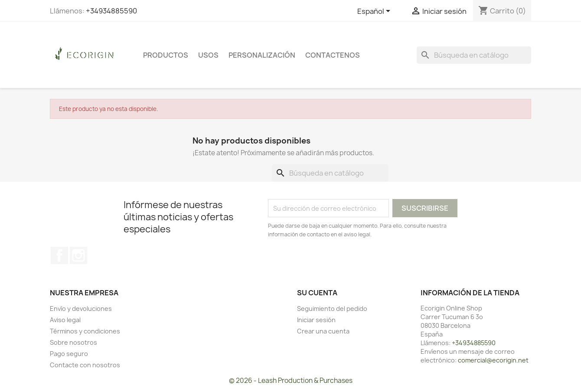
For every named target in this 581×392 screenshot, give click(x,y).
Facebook (59, 255)
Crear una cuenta (323, 331)
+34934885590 (111, 11)
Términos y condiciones (85, 331)
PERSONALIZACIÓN (262, 55)
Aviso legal (65, 320)
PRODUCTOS (166, 55)
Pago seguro (69, 354)
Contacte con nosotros (85, 365)
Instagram (78, 255)
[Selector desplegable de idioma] (375, 12)
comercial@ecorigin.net (493, 360)
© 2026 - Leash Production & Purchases (291, 381)
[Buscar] (474, 55)
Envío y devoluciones (81, 309)
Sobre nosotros (73, 342)
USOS (208, 55)
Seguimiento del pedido (332, 309)
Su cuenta (317, 293)
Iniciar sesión (316, 320)
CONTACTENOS (333, 55)
